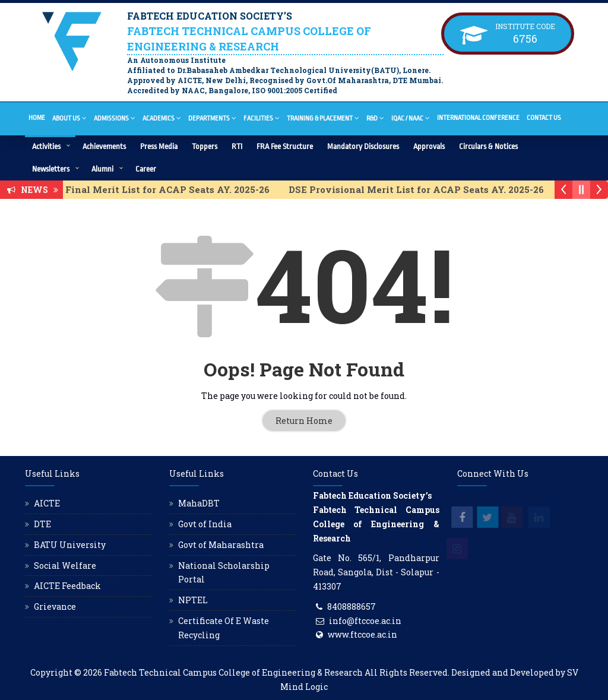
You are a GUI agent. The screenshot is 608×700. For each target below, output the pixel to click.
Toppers (205, 146)
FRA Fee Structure (285, 146)
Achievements (104, 146)
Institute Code (525, 26)
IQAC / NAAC (411, 118)
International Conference (478, 118)
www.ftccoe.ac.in (362, 634)
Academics (162, 118)
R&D (375, 118)
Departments (212, 118)
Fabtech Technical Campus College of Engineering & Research (233, 672)
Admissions (115, 118)
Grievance (55, 606)
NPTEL (193, 600)
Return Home (304, 421)
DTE (42, 524)
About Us (69, 118)
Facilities (262, 118)
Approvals (429, 146)
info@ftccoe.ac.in (365, 621)
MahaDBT (199, 503)
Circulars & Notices (488, 146)
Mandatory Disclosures (363, 146)
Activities (46, 146)
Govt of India (205, 524)
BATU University (70, 545)
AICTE (47, 503)
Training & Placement (323, 118)
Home (37, 118)
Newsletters (51, 169)
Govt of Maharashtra (221, 545)
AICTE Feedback (67, 586)
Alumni (102, 169)
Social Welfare (65, 566)
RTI (237, 146)
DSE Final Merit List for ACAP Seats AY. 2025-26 (167, 189)
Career (146, 169)
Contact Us (544, 118)
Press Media (159, 146)
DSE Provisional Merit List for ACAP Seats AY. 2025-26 (426, 189)
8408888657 (351, 606)
